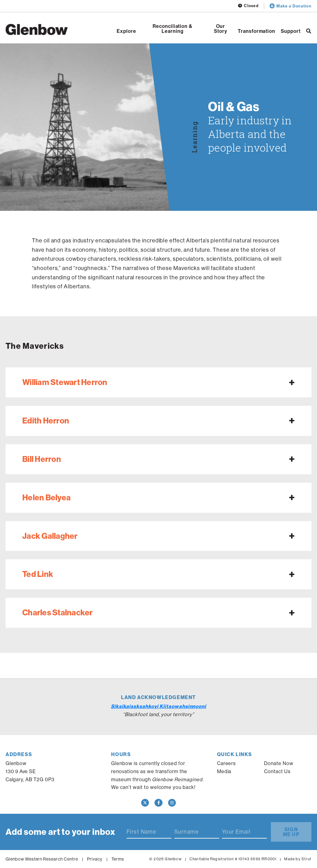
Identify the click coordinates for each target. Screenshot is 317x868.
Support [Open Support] (291, 31)
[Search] (309, 31)
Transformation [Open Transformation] (256, 31)
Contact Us (277, 771)
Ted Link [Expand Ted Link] (38, 574)
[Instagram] (172, 803)
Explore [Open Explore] (126, 31)
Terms (118, 859)
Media (224, 771)
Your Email (236, 832)
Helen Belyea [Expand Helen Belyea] (46, 497)
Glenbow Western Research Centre (42, 859)
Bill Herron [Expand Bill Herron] (42, 459)
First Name (141, 832)
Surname (187, 832)
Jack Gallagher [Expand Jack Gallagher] (50, 536)
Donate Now (279, 763)
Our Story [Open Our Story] (221, 29)
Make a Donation (291, 6)
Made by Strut (298, 859)
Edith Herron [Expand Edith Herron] (46, 421)
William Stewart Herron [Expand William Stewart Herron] (65, 382)
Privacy (95, 859)
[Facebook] (158, 803)
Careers (227, 763)
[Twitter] (145, 803)
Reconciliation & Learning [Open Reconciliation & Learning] (173, 29)
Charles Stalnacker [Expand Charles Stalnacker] (58, 612)
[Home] (37, 29)
